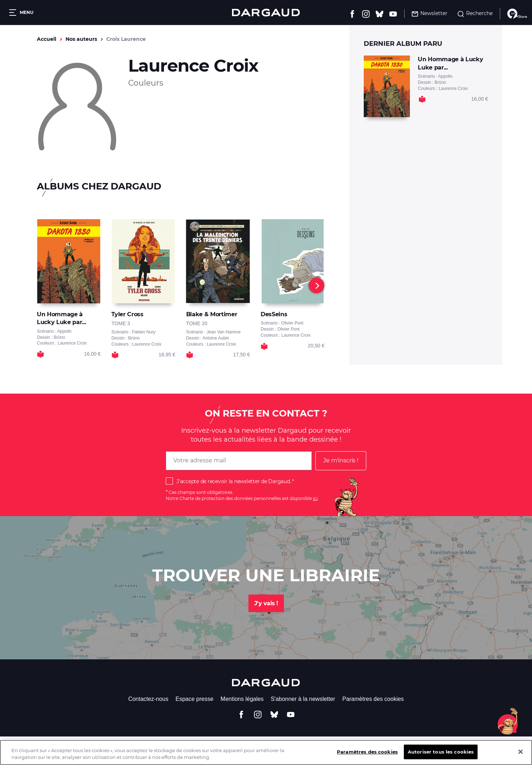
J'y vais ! (266, 603)
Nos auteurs (81, 39)
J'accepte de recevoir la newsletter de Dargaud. (234, 481)
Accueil (47, 39)
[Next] (316, 285)
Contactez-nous (148, 699)
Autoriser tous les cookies (441, 757)
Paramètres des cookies (373, 699)
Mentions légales (242, 699)
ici (315, 498)
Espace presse (194, 699)
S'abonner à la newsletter (303, 699)
